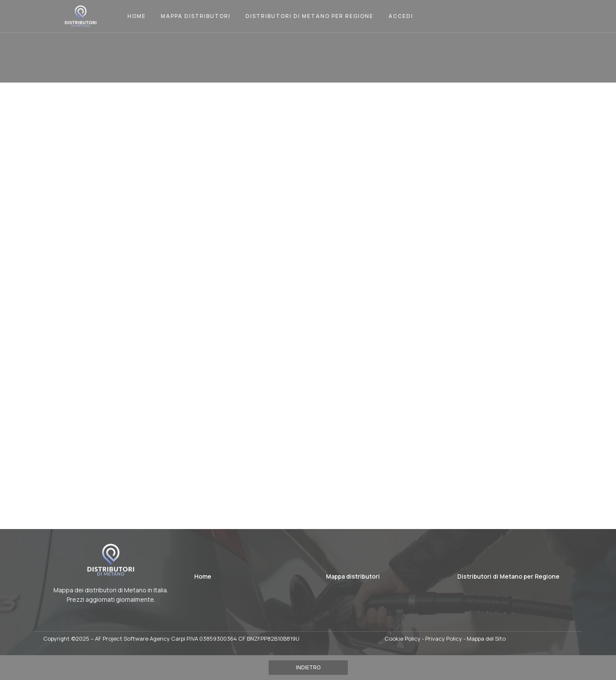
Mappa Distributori (196, 16)
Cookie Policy (403, 639)
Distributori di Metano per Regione (309, 16)
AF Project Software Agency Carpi (140, 639)
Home (137, 16)
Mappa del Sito (486, 639)
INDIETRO (308, 667)
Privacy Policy (444, 639)
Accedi (401, 16)
